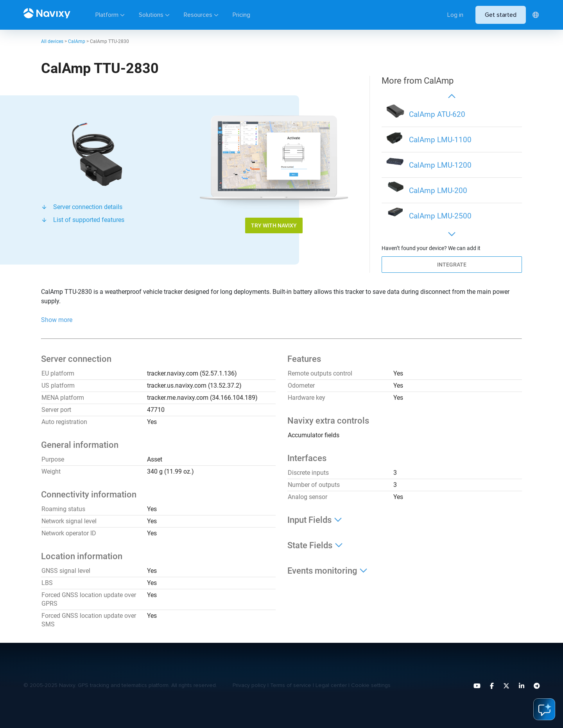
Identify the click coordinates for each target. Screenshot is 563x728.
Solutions (151, 15)
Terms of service (291, 685)
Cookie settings (371, 685)
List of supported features (89, 220)
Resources (198, 15)
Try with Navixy (274, 225)
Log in (455, 15)
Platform (107, 15)
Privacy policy (249, 685)
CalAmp (77, 41)
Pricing (241, 15)
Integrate (452, 265)
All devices (52, 41)
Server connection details (88, 207)
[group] (452, 114)
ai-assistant (544, 709)
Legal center (331, 685)
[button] (452, 96)
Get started (501, 15)
